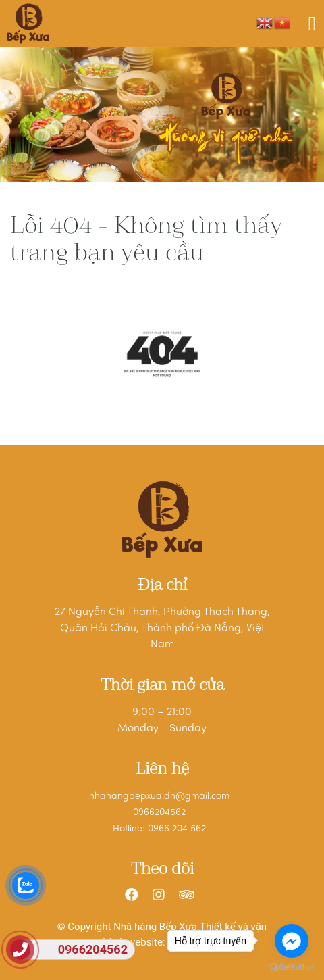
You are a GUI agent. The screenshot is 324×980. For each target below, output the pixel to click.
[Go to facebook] (292, 941)
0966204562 (159, 813)
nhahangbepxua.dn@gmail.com (159, 797)
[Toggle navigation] (312, 24)
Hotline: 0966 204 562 (159, 829)
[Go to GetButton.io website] (292, 966)
